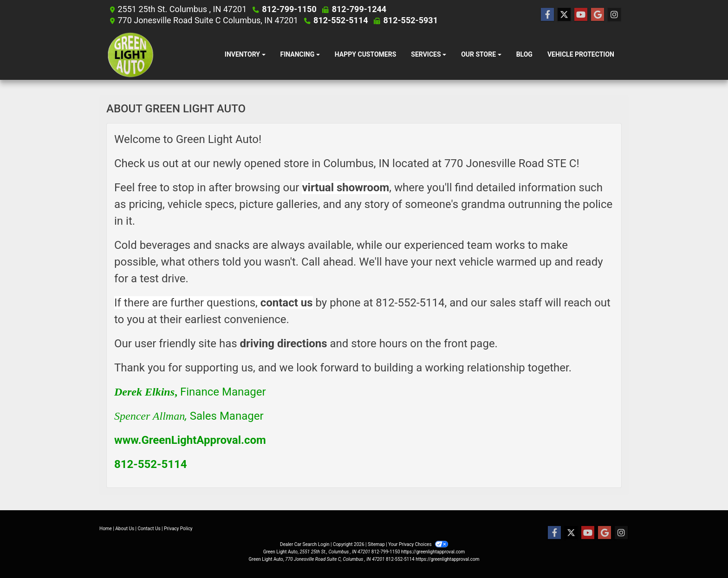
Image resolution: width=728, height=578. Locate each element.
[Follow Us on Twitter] (564, 15)
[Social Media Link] (614, 15)
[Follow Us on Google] (598, 15)
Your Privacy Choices (418, 544)
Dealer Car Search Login (305, 544)
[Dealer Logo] (131, 55)
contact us (287, 303)
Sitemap (376, 544)
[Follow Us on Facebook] (547, 15)
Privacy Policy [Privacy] (178, 529)
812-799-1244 (358, 9)
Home (106, 529)
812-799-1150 (290, 9)
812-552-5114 (342, 20)
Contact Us (149, 529)
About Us (125, 529)
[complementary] (700, 550)
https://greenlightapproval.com (433, 552)
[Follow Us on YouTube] (581, 15)
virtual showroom (345, 188)
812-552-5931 (409, 20)
